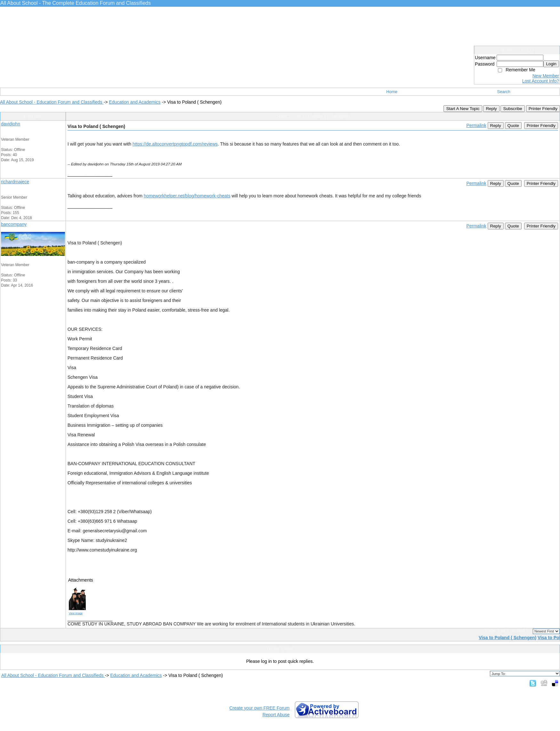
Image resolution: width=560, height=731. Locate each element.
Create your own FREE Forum (260, 708)
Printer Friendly (543, 109)
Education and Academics (135, 102)
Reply (491, 109)
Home (392, 92)
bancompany (14, 224)
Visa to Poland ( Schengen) (508, 638)
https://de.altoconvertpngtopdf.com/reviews (175, 144)
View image (76, 613)
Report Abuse (276, 715)
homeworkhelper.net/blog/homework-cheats (187, 196)
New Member (546, 76)
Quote (513, 126)
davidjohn (11, 124)
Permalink (476, 125)
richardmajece (15, 182)
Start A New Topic (463, 109)
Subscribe (512, 109)
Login (551, 64)
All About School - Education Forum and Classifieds (52, 102)
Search (504, 92)
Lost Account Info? (541, 81)
